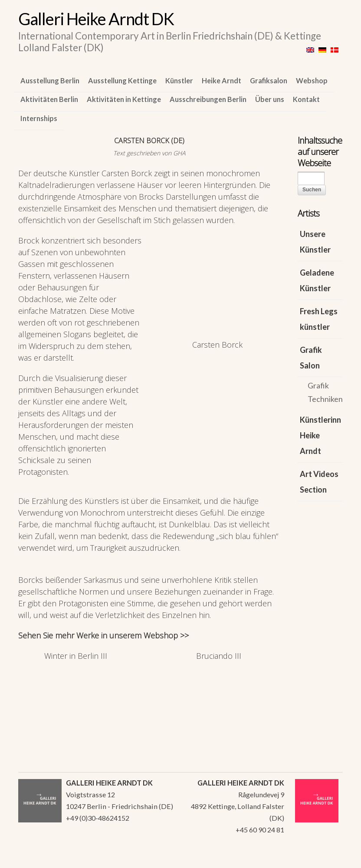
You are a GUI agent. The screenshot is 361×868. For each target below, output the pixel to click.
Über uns (270, 99)
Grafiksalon (269, 81)
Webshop (312, 81)
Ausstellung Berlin (50, 81)
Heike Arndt (222, 81)
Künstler (179, 81)
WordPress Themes (327, 859)
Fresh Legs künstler (319, 319)
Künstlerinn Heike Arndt (320, 435)
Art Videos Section (319, 482)
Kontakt (306, 99)
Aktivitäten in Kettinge (124, 99)
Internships (39, 118)
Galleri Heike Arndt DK (96, 19)
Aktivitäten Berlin (49, 99)
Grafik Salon (311, 358)
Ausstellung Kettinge (122, 81)
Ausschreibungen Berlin (208, 99)
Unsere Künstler (315, 242)
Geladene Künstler (317, 280)
